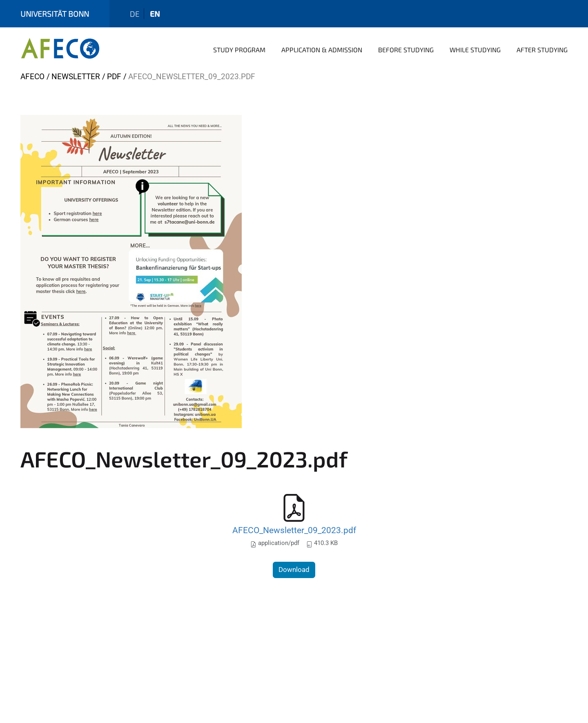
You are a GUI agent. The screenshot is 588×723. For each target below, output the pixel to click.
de (135, 14)
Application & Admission (322, 50)
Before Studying (406, 50)
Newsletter (76, 77)
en (155, 14)
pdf (114, 77)
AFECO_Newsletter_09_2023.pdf (294, 530)
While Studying (475, 50)
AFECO (32, 77)
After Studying (542, 50)
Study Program (239, 50)
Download (294, 570)
